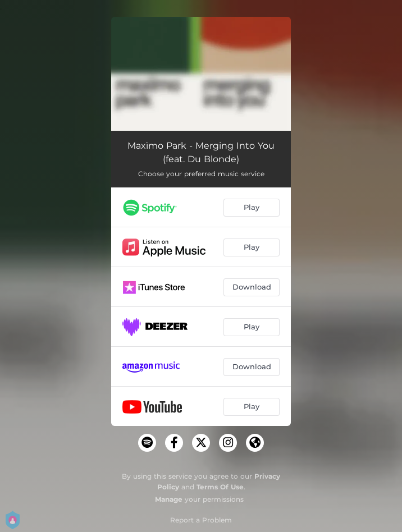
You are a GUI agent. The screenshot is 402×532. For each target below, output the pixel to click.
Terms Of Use (220, 487)
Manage (169, 499)
